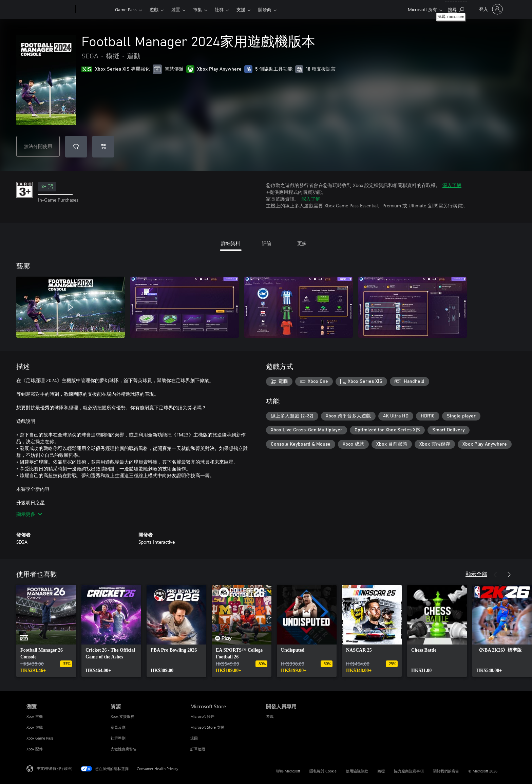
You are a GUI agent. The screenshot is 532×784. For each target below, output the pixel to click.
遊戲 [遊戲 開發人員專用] (270, 716)
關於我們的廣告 (446, 771)
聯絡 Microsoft (288, 771)
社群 (219, 9)
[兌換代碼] (103, 147)
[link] (46, 631)
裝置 (176, 9)
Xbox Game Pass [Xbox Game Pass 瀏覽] (40, 738)
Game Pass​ (126, 9)
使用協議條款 (357, 771)
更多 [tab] (302, 243)
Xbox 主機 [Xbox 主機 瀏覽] (35, 716)
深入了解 (452, 185)
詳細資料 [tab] (231, 243)
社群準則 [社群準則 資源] (118, 738)
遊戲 (154, 9)
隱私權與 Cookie (323, 771)
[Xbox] (94, 10)
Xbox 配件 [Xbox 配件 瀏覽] (35, 749)
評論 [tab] (267, 243)
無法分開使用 (38, 146)
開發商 (265, 9)
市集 (197, 9)
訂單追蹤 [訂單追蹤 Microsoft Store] (198, 749)
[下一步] (509, 575)
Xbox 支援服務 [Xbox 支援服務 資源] (122, 716)
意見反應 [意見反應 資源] (118, 727)
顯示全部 (476, 574)
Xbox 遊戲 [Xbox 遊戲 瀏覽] (35, 727)
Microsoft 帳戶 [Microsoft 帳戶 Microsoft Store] (202, 716)
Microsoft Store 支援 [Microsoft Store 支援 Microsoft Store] (207, 727)
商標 (381, 771)
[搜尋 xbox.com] (456, 9)
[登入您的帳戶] (490, 9)
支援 (241, 9)
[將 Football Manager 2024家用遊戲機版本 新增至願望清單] (76, 147)
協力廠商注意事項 (409, 771)
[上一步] (495, 575)
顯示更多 (29, 514)
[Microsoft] (50, 10)
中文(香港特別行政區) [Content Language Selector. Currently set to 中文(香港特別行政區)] (54, 768)
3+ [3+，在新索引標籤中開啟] (47, 187)
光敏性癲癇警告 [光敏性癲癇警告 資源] (124, 749)
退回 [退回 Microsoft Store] (194, 738)
